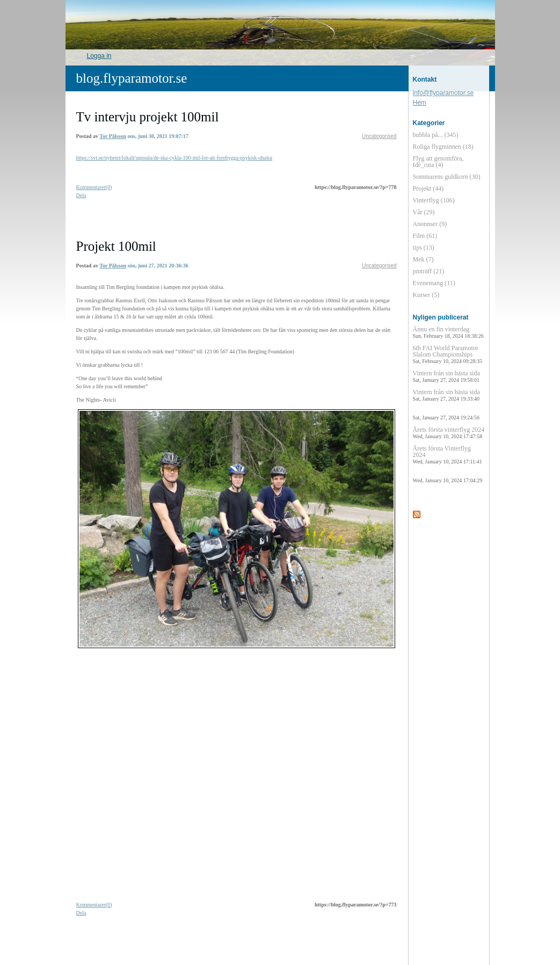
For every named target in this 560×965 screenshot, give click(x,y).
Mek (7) (423, 259)
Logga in (99, 56)
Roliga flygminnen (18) (443, 147)
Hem (420, 103)
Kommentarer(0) (94, 187)
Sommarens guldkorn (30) (447, 177)
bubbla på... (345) (436, 135)
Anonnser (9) (430, 224)
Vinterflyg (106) (434, 200)
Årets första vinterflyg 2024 (449, 433)
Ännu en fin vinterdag (448, 332)
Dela (81, 195)
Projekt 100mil (116, 246)
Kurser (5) (426, 295)
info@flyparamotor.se (443, 93)
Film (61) (425, 236)
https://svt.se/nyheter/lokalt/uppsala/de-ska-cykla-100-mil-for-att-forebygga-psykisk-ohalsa (174, 158)
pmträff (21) (429, 271)
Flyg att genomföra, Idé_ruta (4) (438, 162)
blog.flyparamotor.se (132, 78)
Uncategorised (379, 136)
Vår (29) (424, 212)
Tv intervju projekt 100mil (148, 117)
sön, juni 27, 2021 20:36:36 (158, 266)
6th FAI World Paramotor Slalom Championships (448, 354)
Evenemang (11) (434, 283)
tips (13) (424, 248)
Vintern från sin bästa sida (446, 376)
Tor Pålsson (113, 136)
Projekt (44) (428, 188)
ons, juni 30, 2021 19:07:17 (158, 136)
